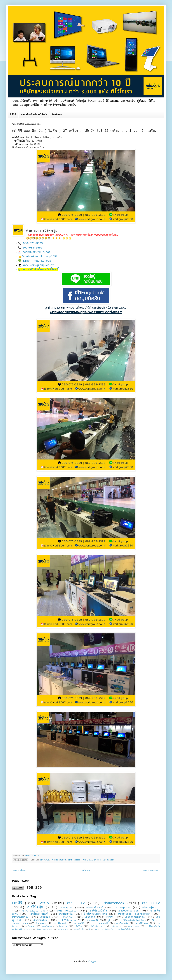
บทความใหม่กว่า (21, 871)
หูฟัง (110, 920)
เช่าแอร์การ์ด (79, 929)
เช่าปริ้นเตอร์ (60, 923)
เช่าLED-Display (68, 920)
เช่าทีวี (17, 903)
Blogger (92, 962)
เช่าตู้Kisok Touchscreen (134, 914)
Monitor (63, 926)
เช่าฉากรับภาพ (20, 917)
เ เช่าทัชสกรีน (108, 929)
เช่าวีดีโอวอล (142, 923)
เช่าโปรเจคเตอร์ (39, 914)
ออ (96, 929)
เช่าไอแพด (30, 926)
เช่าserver (117, 926)
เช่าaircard (134, 926)
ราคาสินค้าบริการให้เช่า (34, 115)
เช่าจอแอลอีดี (92, 920)
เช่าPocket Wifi (98, 926)
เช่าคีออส (90, 917)
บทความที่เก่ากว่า (151, 871)
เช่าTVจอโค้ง (122, 923)
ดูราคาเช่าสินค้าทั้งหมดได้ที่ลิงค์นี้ (38, 270)
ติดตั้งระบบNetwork (95, 914)
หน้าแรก (86, 871)
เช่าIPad (79, 926)
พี (90, 929)
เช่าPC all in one (92, 860)
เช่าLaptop (67, 908)
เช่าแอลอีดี (79, 923)
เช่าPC (110, 917)
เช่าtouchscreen (128, 911)
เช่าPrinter (109, 860)
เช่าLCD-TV (151, 903)
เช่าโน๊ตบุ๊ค (45, 860)
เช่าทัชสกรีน (66, 914)
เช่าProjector (151, 908)
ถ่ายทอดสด (41, 923)
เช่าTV (45, 903)
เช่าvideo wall (100, 923)
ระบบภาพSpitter (67, 911)
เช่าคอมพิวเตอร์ (95, 908)
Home (13, 114)
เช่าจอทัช (45, 917)
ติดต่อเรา (57, 115)
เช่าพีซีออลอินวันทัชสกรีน (132, 920)
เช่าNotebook (74, 860)
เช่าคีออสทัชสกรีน (135, 917)
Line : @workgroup (37, 261)
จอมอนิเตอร (47, 926)
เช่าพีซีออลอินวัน (59, 860)
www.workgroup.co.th (39, 265)
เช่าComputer (123, 908)
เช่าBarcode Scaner (44, 929)
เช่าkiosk (67, 917)
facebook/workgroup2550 (40, 257)
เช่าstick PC (64, 929)
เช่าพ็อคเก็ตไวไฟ (125, 929)
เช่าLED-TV (76, 903)
